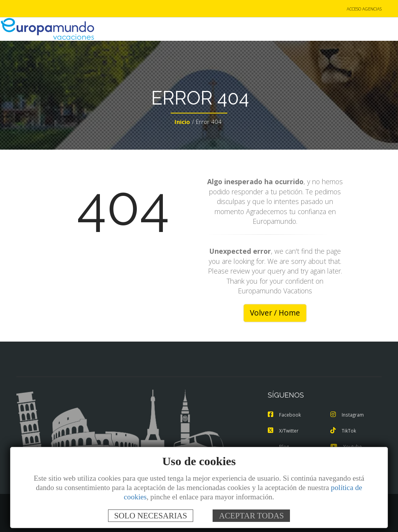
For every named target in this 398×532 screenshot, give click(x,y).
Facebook (285, 415)
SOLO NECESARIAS (151, 515)
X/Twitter (284, 431)
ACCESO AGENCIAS (364, 9)
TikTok (344, 431)
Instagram (348, 415)
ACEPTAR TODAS (251, 515)
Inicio (182, 123)
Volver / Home (275, 314)
